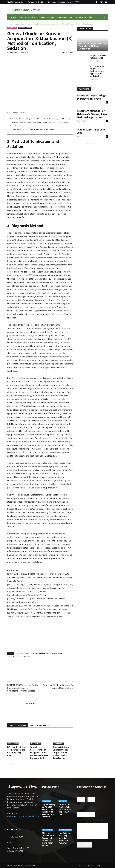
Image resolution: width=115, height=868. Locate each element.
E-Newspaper (80, 17)
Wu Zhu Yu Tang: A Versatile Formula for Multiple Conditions (92, 46)
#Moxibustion (56, 653)
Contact (70, 2)
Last (90, 804)
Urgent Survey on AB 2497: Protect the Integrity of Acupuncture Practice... (49, 811)
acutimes (13, 52)
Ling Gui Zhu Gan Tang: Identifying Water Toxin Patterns (64, 838)
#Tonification (25, 657)
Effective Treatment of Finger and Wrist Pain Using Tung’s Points (17, 751)
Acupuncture (31, 17)
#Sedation (13, 657)
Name (81, 795)
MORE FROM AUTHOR (40, 726)
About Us (62, 2)
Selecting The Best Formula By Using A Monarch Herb (58, 686)
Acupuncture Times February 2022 (99, 57)
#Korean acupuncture (39, 653)
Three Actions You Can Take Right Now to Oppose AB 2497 (65, 809)
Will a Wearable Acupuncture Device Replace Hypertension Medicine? (97, 71)
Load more (92, 143)
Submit (84, 845)
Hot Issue (46, 801)
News (21, 17)
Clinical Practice (65, 17)
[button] (105, 17)
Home (14, 17)
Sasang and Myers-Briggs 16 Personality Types (91, 97)
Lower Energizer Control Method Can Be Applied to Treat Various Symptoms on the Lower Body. (40, 752)
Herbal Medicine (47, 17)
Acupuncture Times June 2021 (91, 131)
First (79, 804)
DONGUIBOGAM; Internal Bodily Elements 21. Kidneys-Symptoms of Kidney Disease (23, 688)
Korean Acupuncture (25, 28)
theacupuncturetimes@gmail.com (23, 816)
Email (81, 810)
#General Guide (22, 653)
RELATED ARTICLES (18, 726)
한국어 (77, 2)
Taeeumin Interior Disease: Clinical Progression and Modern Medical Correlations (61, 752)
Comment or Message (89, 821)
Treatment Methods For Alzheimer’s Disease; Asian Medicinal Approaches (92, 114)
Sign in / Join (52, 2)
